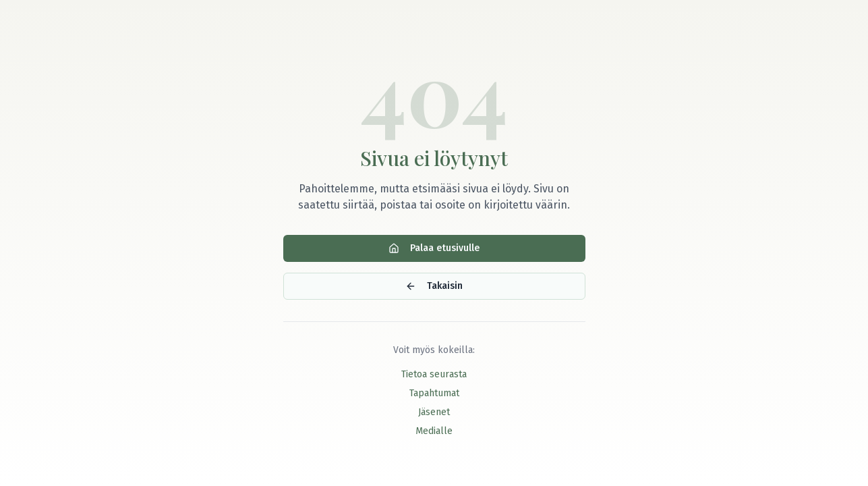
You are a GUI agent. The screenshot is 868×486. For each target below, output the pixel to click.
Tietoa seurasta (434, 374)
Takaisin (434, 286)
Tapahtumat (434, 393)
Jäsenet (434, 412)
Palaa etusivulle (434, 248)
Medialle (434, 431)
